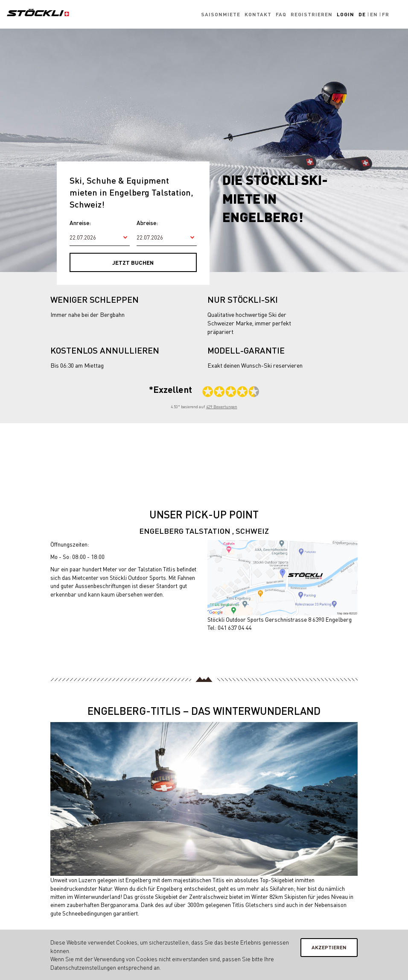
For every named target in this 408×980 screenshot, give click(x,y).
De (362, 14)
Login (345, 14)
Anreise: (80, 223)
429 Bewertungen (222, 407)
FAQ (281, 14)
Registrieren (312, 14)
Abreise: (147, 223)
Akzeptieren (329, 947)
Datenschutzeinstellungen (83, 967)
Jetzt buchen (133, 262)
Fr (386, 14)
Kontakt (258, 14)
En (374, 14)
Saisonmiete (221, 14)
